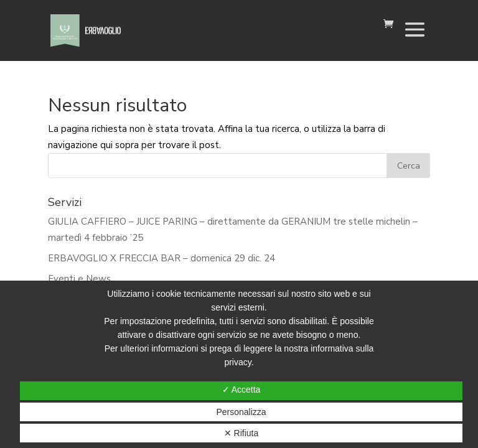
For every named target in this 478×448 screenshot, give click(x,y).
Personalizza (241, 412)
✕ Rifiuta (241, 433)
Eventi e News (79, 279)
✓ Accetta (241, 390)
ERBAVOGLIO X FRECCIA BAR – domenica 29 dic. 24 (162, 258)
